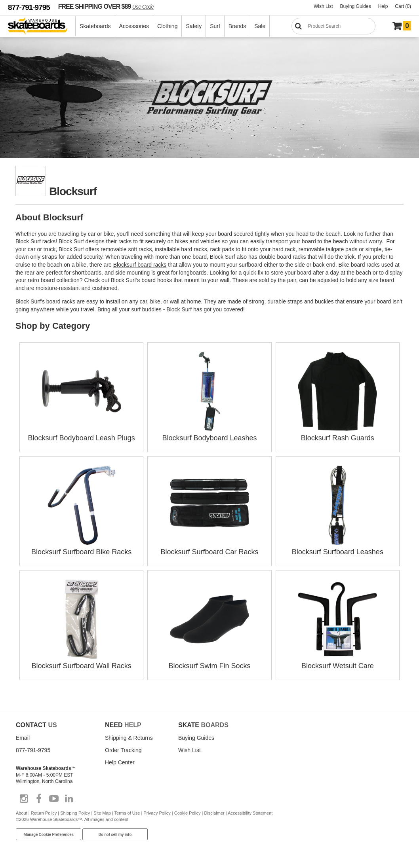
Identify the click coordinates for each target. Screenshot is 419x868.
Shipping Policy (75, 813)
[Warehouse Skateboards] (42, 26)
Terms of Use (127, 813)
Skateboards (95, 26)
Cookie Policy (188, 813)
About (22, 813)
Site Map (102, 813)
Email (23, 738)
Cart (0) (403, 6)
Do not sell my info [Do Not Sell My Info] (115, 835)
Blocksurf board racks (140, 265)
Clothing (167, 26)
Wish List (323, 6)
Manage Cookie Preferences (49, 835)
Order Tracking (123, 750)
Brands (237, 26)
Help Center (120, 762)
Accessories (134, 26)
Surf (215, 26)
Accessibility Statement (250, 813)
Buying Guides (356, 6)
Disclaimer (214, 813)
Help (383, 6)
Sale (260, 26)
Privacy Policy (157, 813)
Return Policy (44, 813)
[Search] (333, 26)
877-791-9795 (29, 7)
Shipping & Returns (129, 738)
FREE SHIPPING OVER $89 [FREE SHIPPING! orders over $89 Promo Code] (106, 6)
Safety (194, 26)
